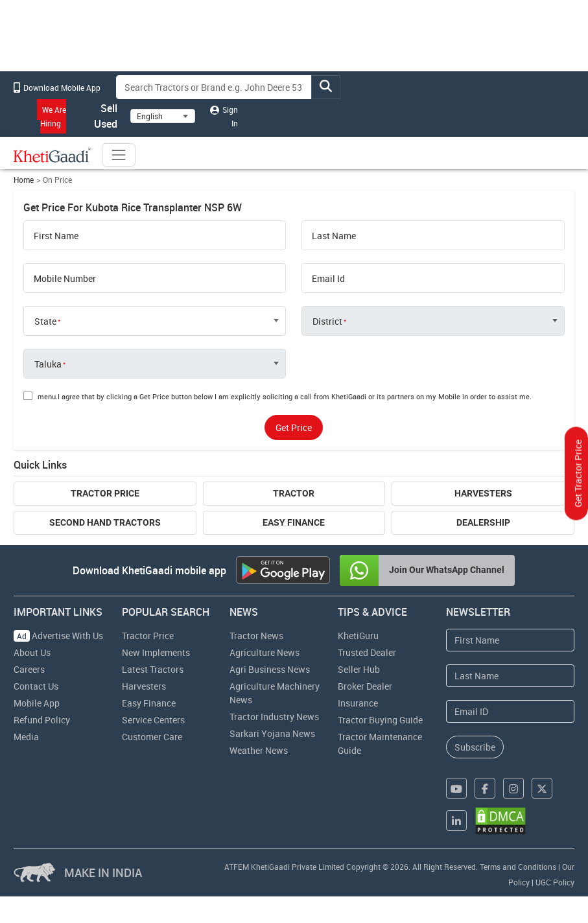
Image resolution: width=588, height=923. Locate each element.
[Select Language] (163, 116)
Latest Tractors (153, 669)
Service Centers (153, 720)
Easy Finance (294, 522)
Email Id (328, 279)
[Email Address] (510, 711)
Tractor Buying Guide (380, 720)
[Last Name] (510, 676)
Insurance (358, 703)
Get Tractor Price (578, 474)
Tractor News (256, 636)
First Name (56, 236)
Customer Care (152, 737)
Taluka (48, 364)
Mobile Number (65, 279)
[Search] (214, 87)
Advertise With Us (58, 636)
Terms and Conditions (518, 867)
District (327, 321)
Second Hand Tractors (105, 522)
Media (26, 737)
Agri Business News (270, 669)
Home (24, 180)
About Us (32, 652)
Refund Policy (42, 720)
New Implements (156, 652)
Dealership (483, 522)
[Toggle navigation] (119, 155)
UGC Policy (555, 882)
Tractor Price (105, 493)
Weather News (259, 750)
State (45, 321)
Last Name (334, 236)
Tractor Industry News (274, 717)
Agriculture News (265, 652)
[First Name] (510, 640)
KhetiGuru (358, 636)
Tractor (294, 493)
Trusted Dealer (367, 652)
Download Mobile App (57, 88)
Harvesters (483, 493)
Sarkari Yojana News (272, 733)
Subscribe (475, 747)
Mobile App (37, 703)
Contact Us (36, 686)
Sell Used (99, 116)
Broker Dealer (365, 686)
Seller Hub (359, 669)
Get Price (294, 427)
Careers (29, 669)
